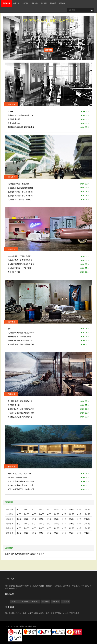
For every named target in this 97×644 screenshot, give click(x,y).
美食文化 (16, 3)
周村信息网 (6, 3)
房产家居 (44, 3)
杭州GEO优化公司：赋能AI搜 (19, 474)
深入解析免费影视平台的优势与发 (21, 333)
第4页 (41, 510)
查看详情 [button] (48, 50)
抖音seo (11, 111)
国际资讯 (34, 3)
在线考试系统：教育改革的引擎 (20, 260)
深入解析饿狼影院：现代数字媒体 (21, 264)
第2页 (26, 510)
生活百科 (25, 3)
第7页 (64, 510)
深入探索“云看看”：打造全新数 (20, 268)
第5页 (49, 510)
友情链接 (9, 548)
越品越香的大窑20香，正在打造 (20, 192)
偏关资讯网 (15, 554)
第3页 (34, 510)
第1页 (19, 510)
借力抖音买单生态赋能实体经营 (20, 401)
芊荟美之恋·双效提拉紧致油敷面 (20, 188)
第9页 (79, 510)
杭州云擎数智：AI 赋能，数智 (19, 337)
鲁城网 (42, 554)
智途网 (8, 554)
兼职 (9, 329)
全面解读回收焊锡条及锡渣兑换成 (21, 127)
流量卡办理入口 (14, 123)
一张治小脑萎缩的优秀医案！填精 (21, 413)
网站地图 (9, 502)
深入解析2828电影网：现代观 (19, 200)
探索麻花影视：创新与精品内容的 (21, 344)
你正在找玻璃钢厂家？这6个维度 (20, 485)
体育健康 (62, 3)
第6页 (56, 510)
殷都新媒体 (25, 554)
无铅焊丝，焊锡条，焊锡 (17, 477)
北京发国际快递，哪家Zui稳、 (19, 184)
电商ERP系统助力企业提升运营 (20, 340)
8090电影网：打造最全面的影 (19, 256)
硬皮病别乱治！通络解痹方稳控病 (21, 409)
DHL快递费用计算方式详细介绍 (20, 417)
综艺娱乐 (53, 3)
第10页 (87, 510)
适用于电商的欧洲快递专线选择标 (21, 481)
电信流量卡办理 (14, 119)
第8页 (71, 510)
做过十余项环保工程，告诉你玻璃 (21, 489)
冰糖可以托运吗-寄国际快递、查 (20, 115)
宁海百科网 (34, 554)
